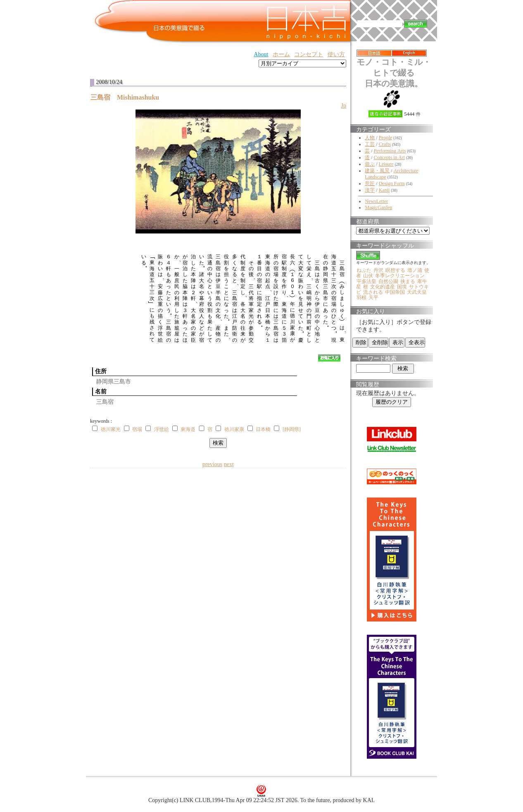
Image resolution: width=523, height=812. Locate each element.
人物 (370, 138)
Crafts (385, 144)
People (386, 138)
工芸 (370, 144)
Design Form (392, 183)
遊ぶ (370, 164)
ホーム (281, 54)
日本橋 (263, 429)
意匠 (370, 183)
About (261, 54)
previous (212, 464)
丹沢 (378, 270)
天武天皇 (417, 292)
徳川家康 (234, 429)
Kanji (384, 190)
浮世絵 (162, 429)
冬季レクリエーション (400, 276)
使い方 (336, 54)
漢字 (370, 190)
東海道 (188, 429)
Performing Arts (390, 151)
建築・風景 (377, 171)
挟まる (408, 281)
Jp (344, 106)
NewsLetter (376, 201)
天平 (373, 298)
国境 (402, 287)
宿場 (137, 429)
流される (373, 292)
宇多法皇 (366, 281)
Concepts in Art (389, 157)
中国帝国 (395, 292)
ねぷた (364, 270)
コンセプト (309, 54)
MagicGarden (378, 207)
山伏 (368, 276)
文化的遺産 (383, 287)
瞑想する (395, 270)
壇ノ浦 (415, 270)
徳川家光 (111, 429)
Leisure (386, 164)
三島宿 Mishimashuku (128, 97)
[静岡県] (292, 429)
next (229, 464)
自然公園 (388, 281)
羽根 (361, 298)
